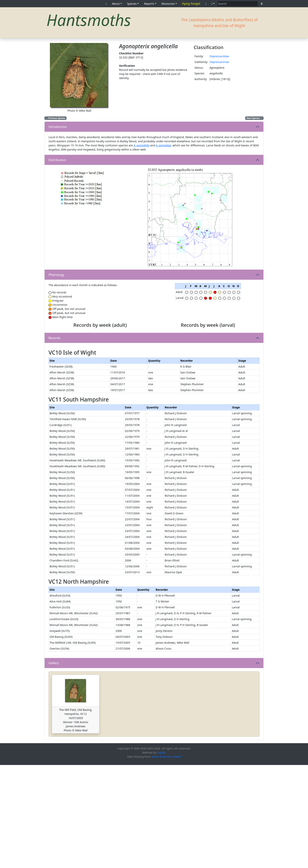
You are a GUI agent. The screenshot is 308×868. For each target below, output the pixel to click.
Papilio (161, 856)
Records (54, 389)
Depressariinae (219, 62)
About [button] (116, 4)
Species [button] (132, 4)
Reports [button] (149, 4)
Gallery (54, 766)
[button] (213, 4)
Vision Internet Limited (166, 860)
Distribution (57, 160)
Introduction (58, 127)
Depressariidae (219, 56)
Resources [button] (168, 4)
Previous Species (56, 118)
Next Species (254, 118)
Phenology (56, 275)
